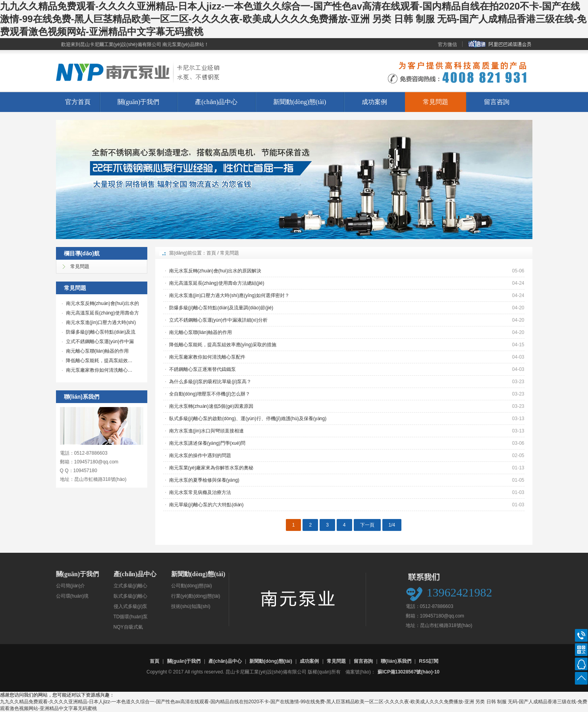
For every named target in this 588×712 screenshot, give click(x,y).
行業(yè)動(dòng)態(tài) (196, 596)
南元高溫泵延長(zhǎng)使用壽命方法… (100, 314)
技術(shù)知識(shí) (191, 606)
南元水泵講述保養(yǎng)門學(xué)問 (207, 443)
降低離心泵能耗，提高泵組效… (99, 361)
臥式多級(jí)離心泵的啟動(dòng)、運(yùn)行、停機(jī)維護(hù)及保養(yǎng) (248, 419)
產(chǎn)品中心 (216, 102)
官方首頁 (78, 102)
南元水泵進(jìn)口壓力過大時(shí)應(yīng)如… (99, 323)
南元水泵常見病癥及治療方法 (200, 492)
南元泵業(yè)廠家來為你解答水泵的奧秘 (211, 468)
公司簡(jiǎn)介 (71, 586)
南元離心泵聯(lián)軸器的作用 (97, 351)
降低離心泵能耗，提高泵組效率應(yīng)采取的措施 (223, 345)
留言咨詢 (497, 102)
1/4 (392, 525)
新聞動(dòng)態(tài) (300, 102)
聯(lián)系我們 (396, 661)
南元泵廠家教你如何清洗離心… (99, 370)
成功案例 (374, 102)
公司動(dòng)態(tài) (192, 586)
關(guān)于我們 (139, 102)
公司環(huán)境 (72, 596)
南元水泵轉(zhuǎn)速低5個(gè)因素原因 (211, 406)
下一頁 (367, 525)
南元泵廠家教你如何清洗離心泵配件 (207, 357)
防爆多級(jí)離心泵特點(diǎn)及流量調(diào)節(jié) (221, 308)
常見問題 (436, 102)
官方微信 (447, 44)
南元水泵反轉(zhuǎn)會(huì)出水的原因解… (101, 304)
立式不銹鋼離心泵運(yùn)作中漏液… (98, 342)
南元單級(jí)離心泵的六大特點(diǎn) (206, 505)
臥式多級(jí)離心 (131, 596)
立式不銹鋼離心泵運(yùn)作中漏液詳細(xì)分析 (219, 320)
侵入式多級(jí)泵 (131, 606)
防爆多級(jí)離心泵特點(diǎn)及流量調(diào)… (99, 333)
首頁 (211, 253)
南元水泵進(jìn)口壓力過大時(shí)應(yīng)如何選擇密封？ (229, 295)
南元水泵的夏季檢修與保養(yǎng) (204, 480)
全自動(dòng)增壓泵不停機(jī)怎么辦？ (210, 394)
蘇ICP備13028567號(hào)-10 (409, 672)
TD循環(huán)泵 (131, 617)
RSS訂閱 (429, 661)
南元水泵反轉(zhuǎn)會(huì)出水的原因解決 (215, 271)
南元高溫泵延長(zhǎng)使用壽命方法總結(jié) (217, 283)
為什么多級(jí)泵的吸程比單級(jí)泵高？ (210, 382)
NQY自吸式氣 (128, 627)
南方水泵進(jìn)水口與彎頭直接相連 (207, 431)
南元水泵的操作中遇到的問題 (200, 455)
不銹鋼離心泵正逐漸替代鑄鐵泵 (202, 369)
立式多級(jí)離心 (131, 586)
